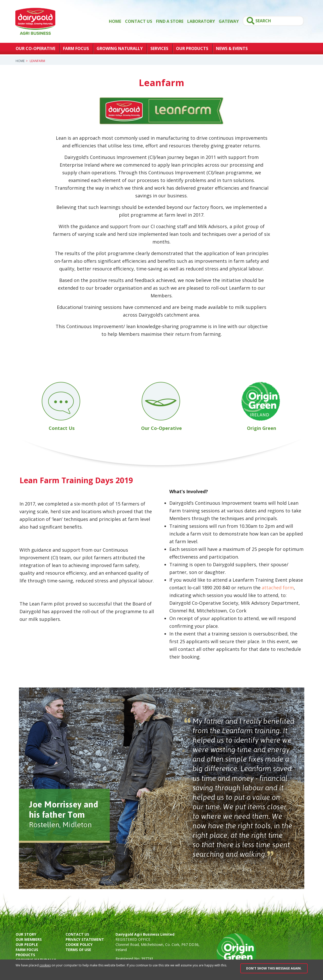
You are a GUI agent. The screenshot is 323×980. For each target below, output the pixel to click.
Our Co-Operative (35, 48)
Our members (29, 939)
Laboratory (201, 21)
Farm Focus (76, 48)
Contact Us (139, 21)
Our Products (192, 48)
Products (25, 955)
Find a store (170, 21)
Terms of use (78, 950)
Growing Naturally (120, 48)
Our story (26, 934)
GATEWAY (229, 21)
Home (115, 21)
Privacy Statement (85, 939)
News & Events (232, 48)
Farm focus (27, 950)
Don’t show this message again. (274, 968)
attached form (278, 588)
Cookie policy (79, 944)
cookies (45, 965)
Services (159, 48)
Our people (27, 944)
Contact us (77, 934)
